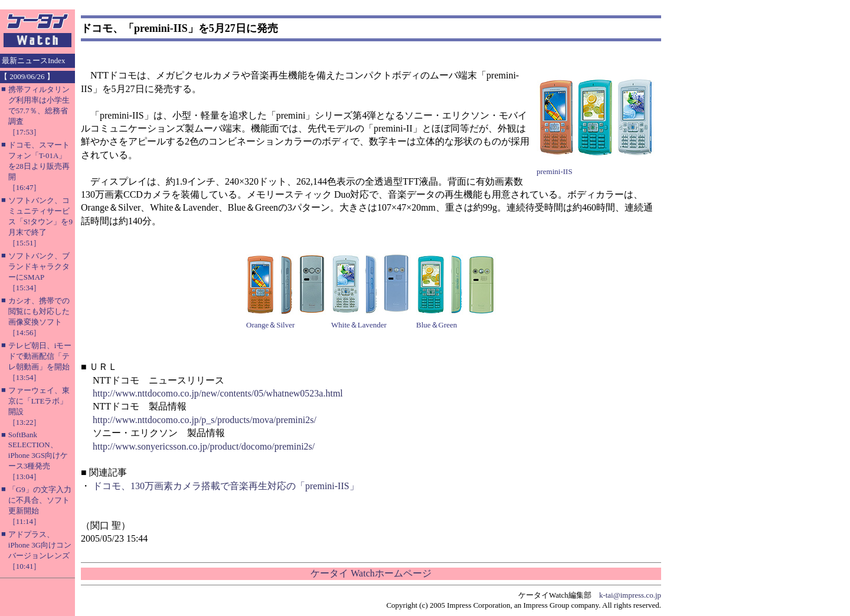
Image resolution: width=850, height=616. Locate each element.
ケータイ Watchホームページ (371, 573)
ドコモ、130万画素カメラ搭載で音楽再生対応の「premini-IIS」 (226, 486)
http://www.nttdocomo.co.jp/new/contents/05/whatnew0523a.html (218, 393)
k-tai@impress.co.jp (630, 595)
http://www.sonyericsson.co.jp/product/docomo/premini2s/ (204, 446)
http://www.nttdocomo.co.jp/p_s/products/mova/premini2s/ (205, 420)
